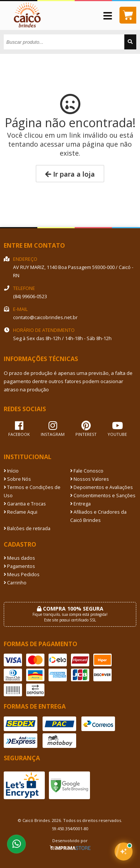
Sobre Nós (17, 479)
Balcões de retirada (27, 528)
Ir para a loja (70, 174)
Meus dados (19, 558)
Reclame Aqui (21, 512)
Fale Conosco (87, 471)
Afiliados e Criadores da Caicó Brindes (98, 516)
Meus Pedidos (22, 574)
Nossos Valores (90, 479)
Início (11, 471)
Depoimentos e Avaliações (102, 487)
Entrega (80, 504)
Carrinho (15, 583)
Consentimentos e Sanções (103, 496)
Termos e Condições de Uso (32, 491)
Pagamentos (19, 566)
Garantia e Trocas (25, 504)
